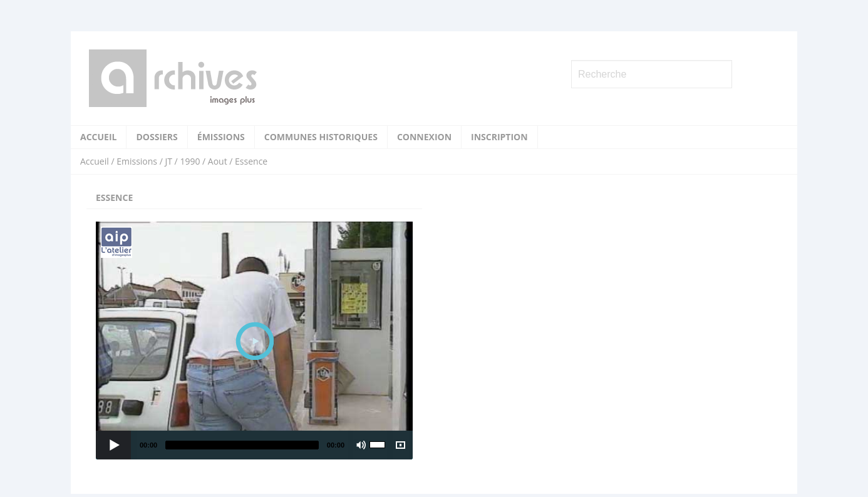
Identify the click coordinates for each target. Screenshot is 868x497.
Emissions (137, 161)
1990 (190, 161)
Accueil (98, 137)
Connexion (424, 137)
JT (168, 161)
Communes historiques (321, 137)
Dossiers (157, 137)
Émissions (221, 137)
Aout (218, 161)
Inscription (499, 137)
